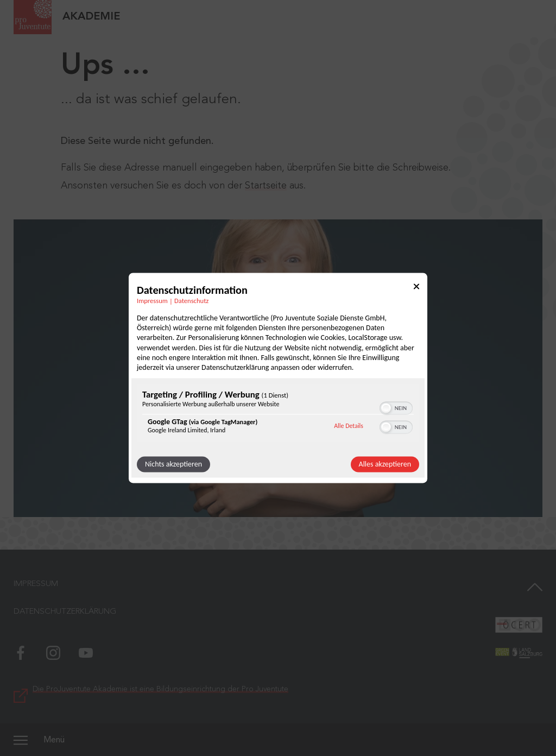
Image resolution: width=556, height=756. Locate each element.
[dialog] (278, 378)
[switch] (396, 407)
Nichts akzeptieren (173, 465)
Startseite (266, 186)
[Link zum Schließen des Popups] (416, 288)
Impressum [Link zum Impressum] (152, 301)
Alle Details (349, 426)
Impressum (36, 584)
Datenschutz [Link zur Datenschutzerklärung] (191, 301)
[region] (278, 415)
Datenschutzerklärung (65, 612)
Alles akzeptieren (385, 465)
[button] (386, 408)
